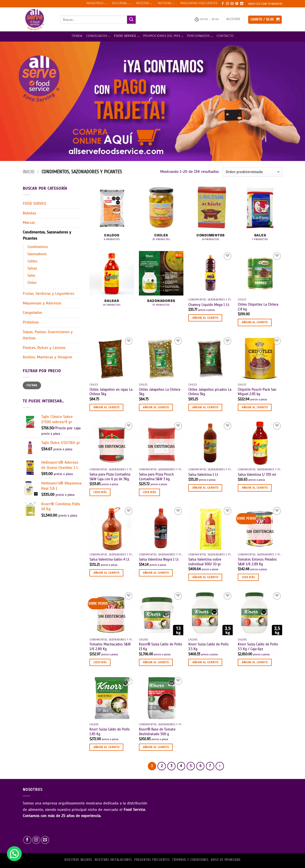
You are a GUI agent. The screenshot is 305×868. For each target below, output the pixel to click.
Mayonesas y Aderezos (42, 303)
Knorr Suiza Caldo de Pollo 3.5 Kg (208, 647)
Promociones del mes (163, 36)
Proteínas (31, 322)
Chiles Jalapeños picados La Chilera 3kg (210, 392)
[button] (233, 20)
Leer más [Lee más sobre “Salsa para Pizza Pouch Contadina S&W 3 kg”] (150, 492)
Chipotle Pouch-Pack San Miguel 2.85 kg (257, 392)
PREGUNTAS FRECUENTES (199, 4)
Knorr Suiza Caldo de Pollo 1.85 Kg (110, 732)
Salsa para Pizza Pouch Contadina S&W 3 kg (156, 477)
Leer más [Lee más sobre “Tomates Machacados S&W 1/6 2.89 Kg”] (100, 662)
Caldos (33, 261)
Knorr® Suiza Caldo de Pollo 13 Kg (161, 647)
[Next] (220, 766)
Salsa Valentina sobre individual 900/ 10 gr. (205, 562)
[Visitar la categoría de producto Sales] (260, 216)
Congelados (98, 36)
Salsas (32, 268)
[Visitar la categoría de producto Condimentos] (211, 216)
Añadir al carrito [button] (205, 318)
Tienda (77, 36)
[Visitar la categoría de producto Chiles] (161, 216)
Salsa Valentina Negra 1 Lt (159, 559)
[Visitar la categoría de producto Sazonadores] (161, 281)
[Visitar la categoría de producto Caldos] (112, 216)
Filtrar (32, 385)
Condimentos (38, 247)
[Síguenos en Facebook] (223, 4)
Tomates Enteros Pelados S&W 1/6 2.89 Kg (257, 562)
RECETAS (144, 4)
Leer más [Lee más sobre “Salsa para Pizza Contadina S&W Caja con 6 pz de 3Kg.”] (100, 492)
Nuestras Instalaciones (113, 860)
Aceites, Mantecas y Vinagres (47, 357)
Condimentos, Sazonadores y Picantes (47, 235)
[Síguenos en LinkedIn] (242, 4)
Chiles (32, 283)
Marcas (29, 223)
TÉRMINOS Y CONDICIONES (190, 860)
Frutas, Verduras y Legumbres (48, 294)
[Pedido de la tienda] (252, 172)
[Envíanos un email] (232, 4)
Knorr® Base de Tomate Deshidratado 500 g (157, 732)
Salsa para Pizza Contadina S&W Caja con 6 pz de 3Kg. (110, 477)
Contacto (225, 36)
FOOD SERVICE (127, 36)
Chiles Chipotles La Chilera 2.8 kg (258, 307)
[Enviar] (131, 20)
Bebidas (29, 213)
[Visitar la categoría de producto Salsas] (112, 281)
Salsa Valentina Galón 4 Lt (109, 559)
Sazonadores (37, 254)
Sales (31, 275)
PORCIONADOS (200, 36)
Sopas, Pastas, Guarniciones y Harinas (48, 335)
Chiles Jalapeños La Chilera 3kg (160, 392)
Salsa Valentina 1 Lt (203, 475)
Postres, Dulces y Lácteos (44, 348)
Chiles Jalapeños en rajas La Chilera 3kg (111, 392)
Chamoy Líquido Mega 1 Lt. (209, 305)
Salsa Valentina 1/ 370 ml (257, 475)
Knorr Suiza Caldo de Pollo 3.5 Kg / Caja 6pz (258, 647)
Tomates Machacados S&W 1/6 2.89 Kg (110, 647)
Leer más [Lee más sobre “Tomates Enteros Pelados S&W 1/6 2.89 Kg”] (248, 577)
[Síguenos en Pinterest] (237, 4)
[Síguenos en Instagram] (227, 4)
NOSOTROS (97, 4)
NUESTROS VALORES (78, 860)
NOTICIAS (166, 4)
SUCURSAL (121, 4)
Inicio (29, 172)
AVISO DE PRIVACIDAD (226, 860)
